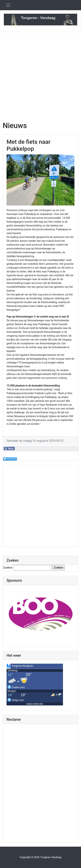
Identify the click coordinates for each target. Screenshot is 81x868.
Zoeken (8, 568)
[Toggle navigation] (8, 5)
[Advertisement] (40, 75)
